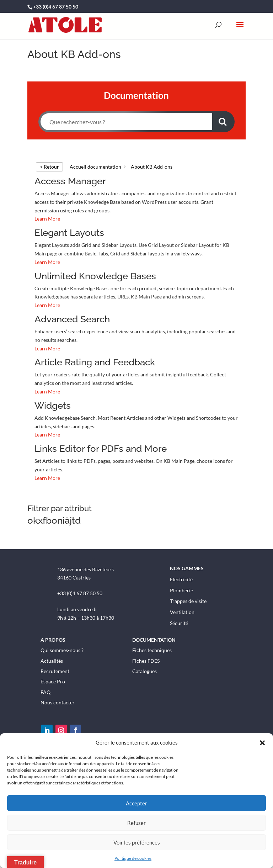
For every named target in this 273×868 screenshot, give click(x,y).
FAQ (45, 691)
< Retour (49, 167)
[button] (262, 743)
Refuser (136, 823)
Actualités (52, 660)
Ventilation (182, 612)
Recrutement (55, 670)
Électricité (181, 579)
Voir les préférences (137, 842)
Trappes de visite (188, 601)
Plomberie (181, 590)
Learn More (47, 219)
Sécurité (179, 623)
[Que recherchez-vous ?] (127, 122)
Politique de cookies (133, 858)
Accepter (136, 803)
